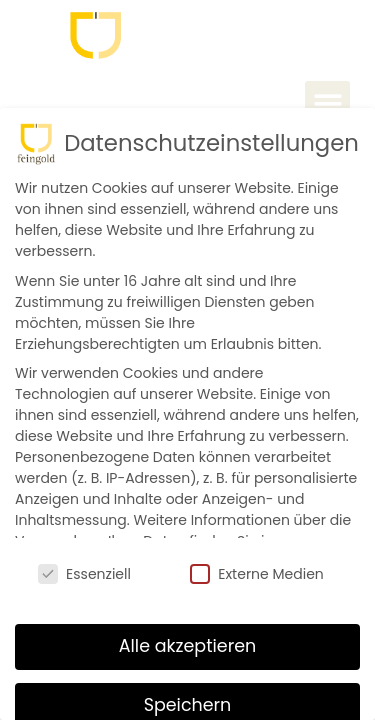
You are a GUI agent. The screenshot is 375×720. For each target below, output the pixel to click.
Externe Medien (257, 570)
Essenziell (84, 570)
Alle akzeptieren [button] (188, 641)
